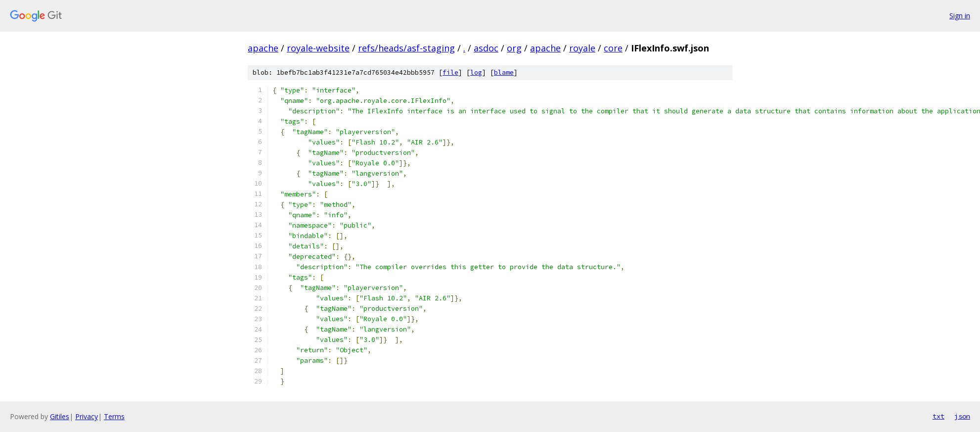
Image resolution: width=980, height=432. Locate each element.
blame (504, 72)
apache (263, 48)
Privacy (87, 416)
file (450, 72)
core (613, 48)
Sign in (960, 16)
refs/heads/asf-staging (406, 48)
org (514, 48)
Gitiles (60, 416)
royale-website (318, 48)
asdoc (486, 48)
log (476, 72)
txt (938, 416)
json (962, 416)
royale (582, 48)
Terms (114, 416)
